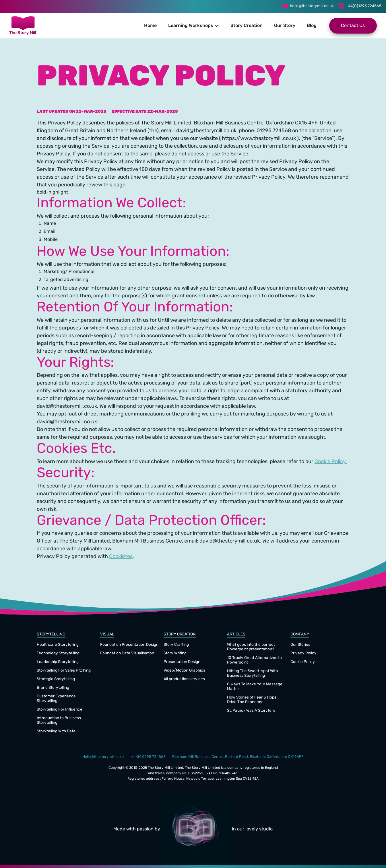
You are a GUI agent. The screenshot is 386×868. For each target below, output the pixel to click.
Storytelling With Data (56, 731)
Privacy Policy (303, 653)
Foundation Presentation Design (129, 645)
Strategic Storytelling (56, 679)
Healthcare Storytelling (58, 645)
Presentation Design (182, 662)
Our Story (285, 26)
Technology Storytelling (58, 653)
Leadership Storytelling (58, 662)
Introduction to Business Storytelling (59, 720)
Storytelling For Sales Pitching (64, 671)
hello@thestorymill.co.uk (312, 6)
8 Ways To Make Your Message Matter (255, 687)
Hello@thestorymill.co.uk (103, 757)
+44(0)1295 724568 (364, 6)
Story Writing (175, 653)
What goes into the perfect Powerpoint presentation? (251, 647)
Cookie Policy (303, 662)
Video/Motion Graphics (184, 671)
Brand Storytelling (53, 688)
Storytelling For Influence (60, 710)
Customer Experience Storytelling (56, 699)
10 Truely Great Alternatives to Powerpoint (254, 660)
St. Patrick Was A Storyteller (252, 711)
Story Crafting (176, 645)
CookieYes (121, 557)
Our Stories (300, 645)
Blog (312, 26)
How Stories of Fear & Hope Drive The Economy (252, 700)
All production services (184, 679)
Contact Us (353, 26)
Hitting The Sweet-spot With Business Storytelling (252, 673)
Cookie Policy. (331, 462)
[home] (23, 26)
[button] (194, 26)
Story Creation (247, 26)
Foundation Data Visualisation (127, 653)
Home (150, 26)
